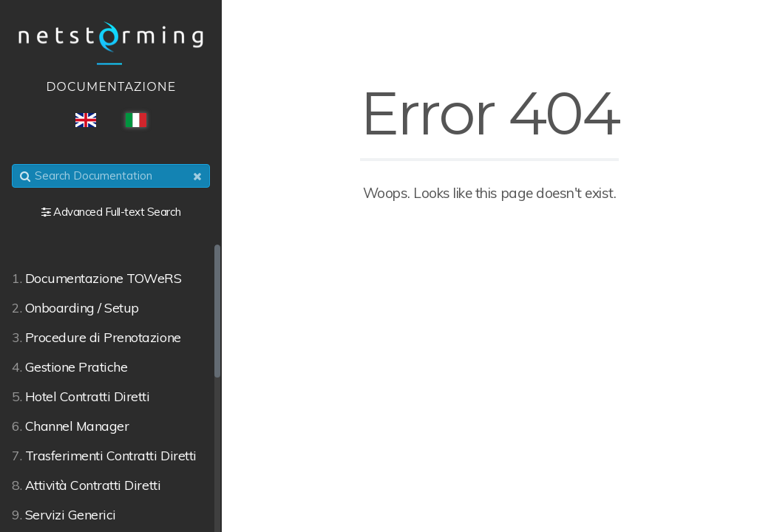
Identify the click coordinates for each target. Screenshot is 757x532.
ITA (136, 120)
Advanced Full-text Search (117, 212)
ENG (86, 120)
